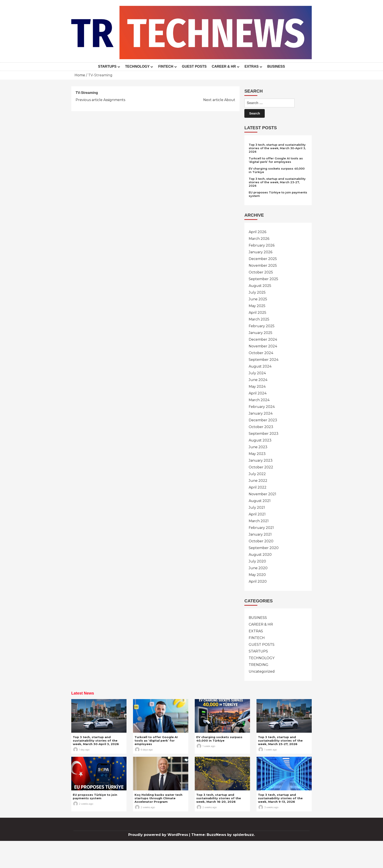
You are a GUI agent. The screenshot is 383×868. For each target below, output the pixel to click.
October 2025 (261, 272)
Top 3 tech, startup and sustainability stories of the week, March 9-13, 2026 (280, 798)
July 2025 (257, 292)
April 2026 (257, 232)
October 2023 (261, 427)
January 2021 (260, 534)
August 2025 (260, 286)
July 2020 (257, 561)
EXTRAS (252, 66)
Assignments (100, 100)
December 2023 (263, 420)
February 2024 (262, 407)
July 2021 (257, 508)
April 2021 (257, 514)
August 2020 (260, 555)
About (219, 100)
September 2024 (264, 360)
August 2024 (260, 366)
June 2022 (258, 481)
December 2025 (263, 259)
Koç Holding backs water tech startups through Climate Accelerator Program (158, 798)
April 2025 (257, 313)
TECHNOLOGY (137, 66)
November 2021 (262, 494)
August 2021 (260, 501)
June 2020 (258, 568)
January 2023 (261, 460)
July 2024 (257, 373)
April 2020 (258, 581)
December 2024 (263, 339)
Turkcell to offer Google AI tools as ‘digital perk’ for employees (276, 160)
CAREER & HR (224, 66)
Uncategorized (262, 671)
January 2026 (260, 252)
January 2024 (261, 413)
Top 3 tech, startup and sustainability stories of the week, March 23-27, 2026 (277, 182)
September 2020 (264, 548)
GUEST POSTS (194, 66)
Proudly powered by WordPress (159, 835)
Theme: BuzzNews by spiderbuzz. (223, 835)
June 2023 (258, 447)
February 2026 (262, 245)
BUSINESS (276, 66)
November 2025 (263, 266)
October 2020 (261, 541)
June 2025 (258, 299)
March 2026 (259, 239)
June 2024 (258, 380)
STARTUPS (107, 66)
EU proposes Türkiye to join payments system (95, 796)
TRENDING (259, 665)
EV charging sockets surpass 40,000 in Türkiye (219, 739)
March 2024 (259, 400)
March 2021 (259, 521)
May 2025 (257, 306)
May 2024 (257, 387)
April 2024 (258, 393)
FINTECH (166, 66)
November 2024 (263, 346)
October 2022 (261, 467)
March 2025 (259, 319)
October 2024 (261, 353)
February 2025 (262, 326)
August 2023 (260, 440)
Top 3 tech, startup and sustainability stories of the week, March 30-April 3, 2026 (277, 148)
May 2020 (257, 575)
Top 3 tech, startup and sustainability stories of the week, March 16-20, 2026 (219, 798)
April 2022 (258, 487)
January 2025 (260, 333)
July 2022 (257, 474)
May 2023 (257, 454)
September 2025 (263, 279)
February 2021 (261, 528)
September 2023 (264, 434)
